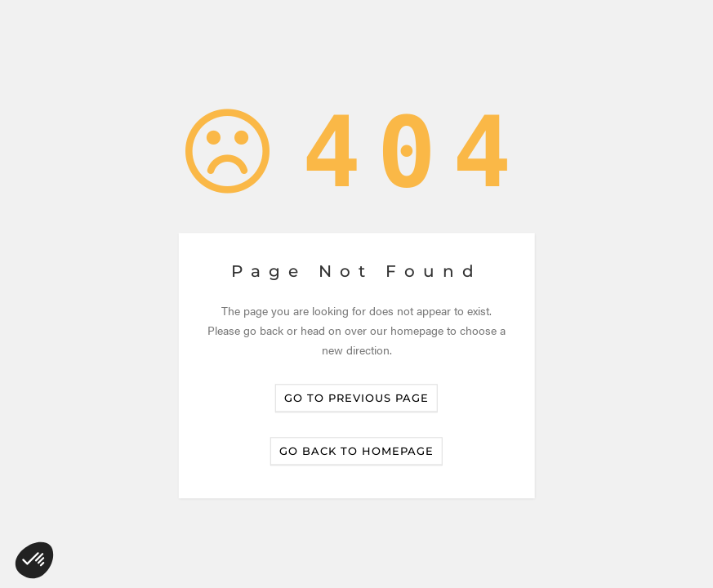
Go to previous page (356, 399)
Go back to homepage (356, 452)
